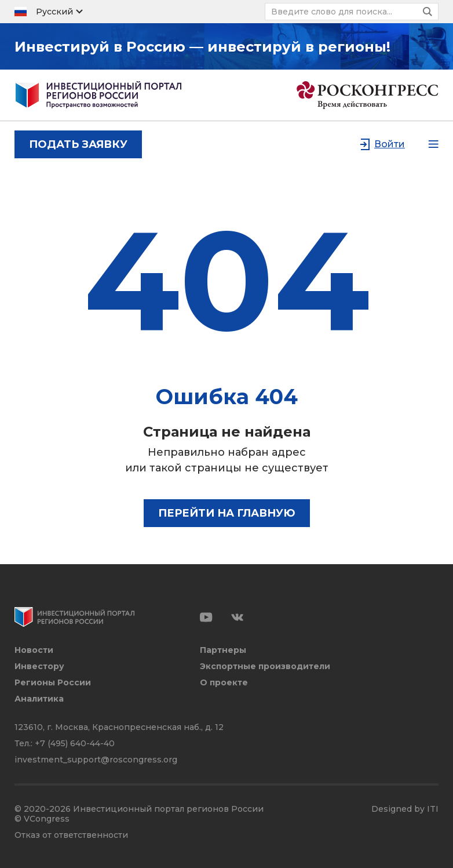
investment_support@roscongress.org (96, 760)
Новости (34, 650)
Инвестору (39, 667)
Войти (390, 144)
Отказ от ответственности (71, 835)
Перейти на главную (227, 513)
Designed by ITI (405, 809)
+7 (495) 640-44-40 (75, 743)
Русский (54, 12)
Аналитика (39, 699)
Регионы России (53, 683)
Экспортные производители (265, 667)
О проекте (224, 683)
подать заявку (78, 144)
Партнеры (223, 650)
